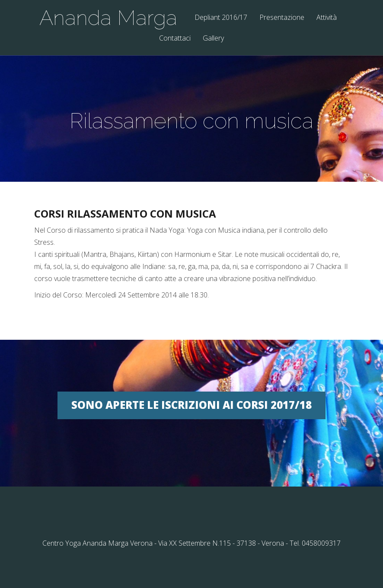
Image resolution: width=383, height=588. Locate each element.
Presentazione (282, 18)
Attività (327, 18)
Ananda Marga (108, 18)
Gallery (213, 39)
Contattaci (175, 39)
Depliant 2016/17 (221, 18)
